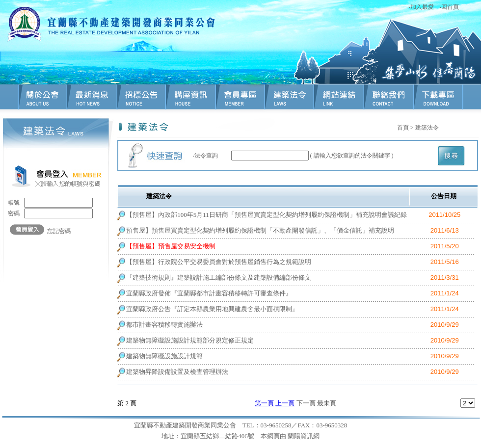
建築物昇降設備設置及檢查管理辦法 (177, 372)
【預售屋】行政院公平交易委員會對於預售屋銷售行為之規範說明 (219, 262)
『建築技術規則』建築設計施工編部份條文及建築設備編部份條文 (219, 277)
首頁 (403, 128)
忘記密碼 (59, 231)
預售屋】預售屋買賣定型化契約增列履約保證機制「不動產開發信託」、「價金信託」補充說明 (260, 230)
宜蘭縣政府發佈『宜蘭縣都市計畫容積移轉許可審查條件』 (209, 293)
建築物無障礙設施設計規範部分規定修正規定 (190, 340)
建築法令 (427, 128)
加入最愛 (422, 7)
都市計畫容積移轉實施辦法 (164, 325)
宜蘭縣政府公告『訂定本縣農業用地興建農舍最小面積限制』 (212, 309)
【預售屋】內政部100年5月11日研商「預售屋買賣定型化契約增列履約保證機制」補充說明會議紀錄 (267, 215)
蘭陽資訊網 (304, 436)
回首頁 (450, 7)
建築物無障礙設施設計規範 (164, 356)
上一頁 (285, 403)
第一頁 (264, 403)
